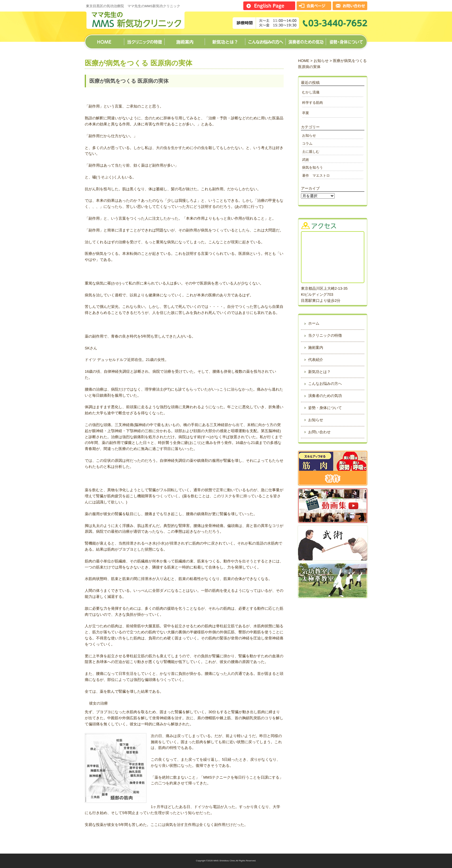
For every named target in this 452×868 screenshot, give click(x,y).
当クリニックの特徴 (144, 40)
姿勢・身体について (346, 40)
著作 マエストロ (316, 175)
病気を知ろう (312, 167)
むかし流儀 (311, 92)
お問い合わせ (319, 432)
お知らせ (321, 61)
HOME (304, 61)
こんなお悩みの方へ (265, 40)
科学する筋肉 (314, 102)
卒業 (306, 113)
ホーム (104, 40)
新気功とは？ (225, 40)
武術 (306, 160)
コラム (307, 143)
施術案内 (184, 40)
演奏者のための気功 (306, 40)
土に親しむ (311, 151)
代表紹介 (316, 360)
